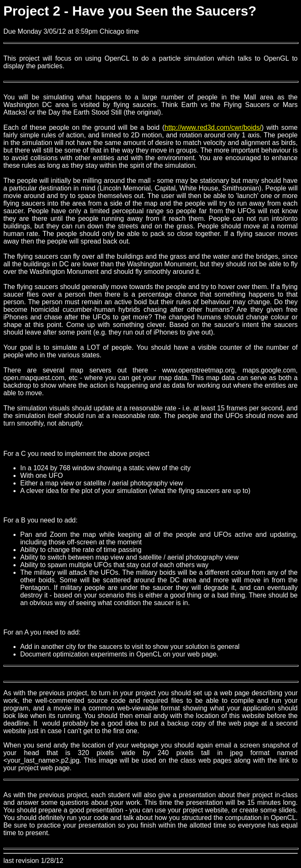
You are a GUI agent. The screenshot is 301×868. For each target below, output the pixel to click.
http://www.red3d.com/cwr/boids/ (213, 127)
